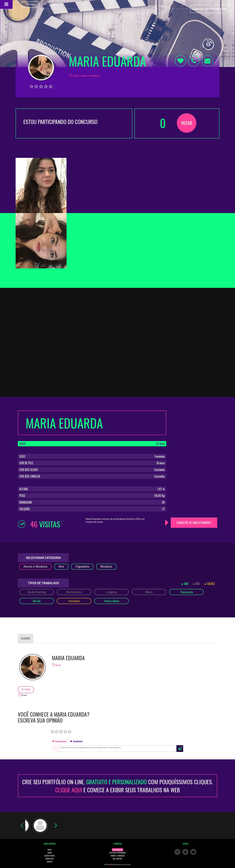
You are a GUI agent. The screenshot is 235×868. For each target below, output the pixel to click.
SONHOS (50, 862)
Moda (37, 601)
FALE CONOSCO (117, 859)
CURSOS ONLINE (50, 856)
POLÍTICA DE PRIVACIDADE (117, 853)
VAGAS (50, 853)
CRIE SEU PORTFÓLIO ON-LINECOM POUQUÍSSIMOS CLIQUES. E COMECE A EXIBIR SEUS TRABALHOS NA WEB (117, 786)
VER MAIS (26, 690)
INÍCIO (50, 850)
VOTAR (187, 123)
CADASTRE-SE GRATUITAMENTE (194, 523)
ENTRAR (30, 4)
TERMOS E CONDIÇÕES (117, 856)
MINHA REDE (50, 859)
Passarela (186, 592)
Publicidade (112, 601)
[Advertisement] (194, 429)
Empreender (127, 865)
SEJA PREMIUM (117, 850)
